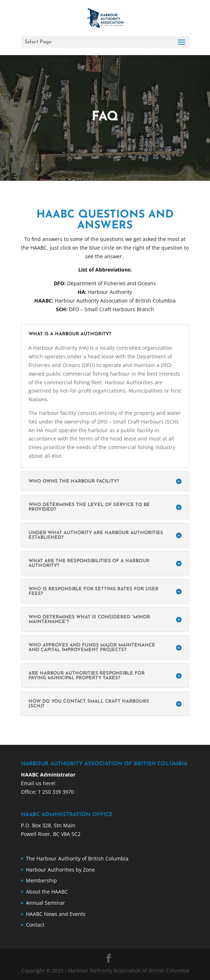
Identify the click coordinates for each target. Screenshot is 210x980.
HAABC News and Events (56, 914)
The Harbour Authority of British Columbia (77, 858)
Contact (35, 925)
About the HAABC (47, 892)
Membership (41, 880)
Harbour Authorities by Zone (60, 870)
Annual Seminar (45, 903)
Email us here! (38, 783)
